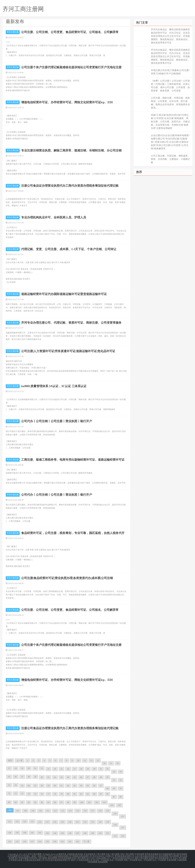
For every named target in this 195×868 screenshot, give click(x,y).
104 (112, 805)
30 (94, 769)
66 (94, 786)
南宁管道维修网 (22, 858)
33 (114, 772)
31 (101, 769)
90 (16, 802)
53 (9, 785)
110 (40, 811)
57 (35, 786)
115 (78, 811)
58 (42, 786)
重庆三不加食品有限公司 (82, 860)
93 (35, 802)
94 (42, 802)
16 (118, 763)
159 (47, 842)
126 (40, 822)
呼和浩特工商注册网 (38, 858)
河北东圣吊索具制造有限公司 (58, 860)
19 (22, 768)
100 (82, 802)
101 (89, 802)
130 (70, 822)
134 (100, 822)
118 (100, 811)
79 (62, 794)
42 (55, 777)
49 (101, 777)
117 (92, 811)
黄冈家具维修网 (152, 854)
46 (81, 777)
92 (29, 802)
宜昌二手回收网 (116, 860)
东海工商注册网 (180, 858)
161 (62, 842)
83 (88, 794)
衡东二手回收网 (145, 860)
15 (111, 763)
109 (33, 811)
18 (16, 768)
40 (42, 777)
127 (47, 822)
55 (22, 786)
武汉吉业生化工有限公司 (103, 856)
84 (94, 794)
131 (77, 822)
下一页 (86, 842)
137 (123, 828)
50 (107, 777)
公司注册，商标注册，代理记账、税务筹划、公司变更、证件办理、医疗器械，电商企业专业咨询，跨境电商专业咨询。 (170, 103)
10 (78, 760)
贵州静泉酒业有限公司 (124, 856)
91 (22, 802)
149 (92, 833)
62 (68, 786)
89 (9, 802)
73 (22, 794)
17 (9, 768)
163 (77, 842)
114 (70, 811)
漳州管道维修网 (65, 858)
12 (91, 760)
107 (18, 811)
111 (48, 811)
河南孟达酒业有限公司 (82, 856)
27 (75, 769)
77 (48, 794)
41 (48, 777)
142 (40, 833)
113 (63, 811)
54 (16, 785)
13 (98, 760)
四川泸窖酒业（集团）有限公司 (32, 856)
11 (85, 760)
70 (121, 788)
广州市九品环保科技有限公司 (59, 856)
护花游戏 (88, 854)
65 (88, 786)
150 (100, 833)
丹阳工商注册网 (127, 854)
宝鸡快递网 (139, 854)
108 (25, 811)
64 (81, 786)
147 (77, 833)
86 (107, 794)
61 (62, 786)
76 (42, 794)
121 (123, 816)
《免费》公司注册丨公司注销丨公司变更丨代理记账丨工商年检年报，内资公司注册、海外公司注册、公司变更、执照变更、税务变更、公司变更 (170, 86)
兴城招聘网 (182, 860)
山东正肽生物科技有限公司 (146, 856)
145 (62, 833)
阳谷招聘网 (164, 856)
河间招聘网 (92, 862)
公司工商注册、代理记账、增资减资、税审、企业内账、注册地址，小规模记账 (170, 159)
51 (114, 780)
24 (55, 769)
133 (92, 822)
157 (32, 842)
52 (121, 780)
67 (101, 786)
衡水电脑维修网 (166, 854)
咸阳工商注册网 (141, 858)
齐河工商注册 (13, 32)
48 (94, 777)
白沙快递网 (13, 856)
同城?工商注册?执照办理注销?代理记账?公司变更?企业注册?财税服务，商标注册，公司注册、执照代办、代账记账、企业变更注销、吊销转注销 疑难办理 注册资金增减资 (170, 122)
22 (42, 768)
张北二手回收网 (159, 860)
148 (85, 833)
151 (108, 833)
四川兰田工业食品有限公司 (98, 858)
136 (115, 825)
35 (9, 777)
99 (75, 802)
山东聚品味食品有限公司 (34, 860)
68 (107, 788)
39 (35, 777)
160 (55, 842)
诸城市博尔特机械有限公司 (161, 858)
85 (101, 794)
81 (75, 794)
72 (16, 794)
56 (29, 786)
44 (68, 777)
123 (17, 821)
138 (10, 833)
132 (85, 822)
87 (114, 797)
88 (121, 797)
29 (88, 769)
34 (121, 772)
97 (62, 802)
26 (68, 769)
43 (62, 777)
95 (48, 802)
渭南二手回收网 (131, 860)
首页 (10, 760)
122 (10, 821)
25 (62, 769)
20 (29, 768)
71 (9, 794)
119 (108, 811)
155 (17, 842)
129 (62, 822)
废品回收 (79, 854)
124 (25, 821)
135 (108, 822)
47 (88, 777)
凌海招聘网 (103, 862)
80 (68, 794)
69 (114, 788)
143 (47, 833)
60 (55, 786)
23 (48, 769)
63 (75, 786)
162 (70, 842)
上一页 (20, 760)
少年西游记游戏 (15, 860)
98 (68, 802)
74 (29, 794)
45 (75, 777)
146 (70, 833)
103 (104, 802)
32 (107, 769)
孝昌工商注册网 (79, 858)
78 (55, 794)
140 (25, 833)
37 (22, 777)
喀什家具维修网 (180, 854)
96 (55, 802)
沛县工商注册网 (113, 854)
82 (81, 794)
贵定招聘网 (174, 856)
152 (115, 836)
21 (35, 768)
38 (29, 777)
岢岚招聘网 (171, 860)
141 (32, 833)
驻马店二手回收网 (101, 860)
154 (10, 842)
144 (55, 833)
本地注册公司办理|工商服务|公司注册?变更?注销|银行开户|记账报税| (170, 72)
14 (104, 763)
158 (40, 842)
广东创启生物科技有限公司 (122, 858)
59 (48, 786)
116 (85, 811)
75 (35, 794)
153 (123, 836)
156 (25, 842)
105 (119, 805)
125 (32, 821)
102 (97, 802)
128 (55, 822)
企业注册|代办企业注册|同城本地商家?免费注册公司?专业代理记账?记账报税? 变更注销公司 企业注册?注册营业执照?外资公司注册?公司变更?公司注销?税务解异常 (170, 142)
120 (115, 814)
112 (55, 811)
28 (81, 769)
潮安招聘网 (52, 858)
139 (17, 833)
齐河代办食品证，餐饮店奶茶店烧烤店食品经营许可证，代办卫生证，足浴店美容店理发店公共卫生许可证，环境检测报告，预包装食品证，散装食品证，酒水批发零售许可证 (170, 36)
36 (16, 777)
